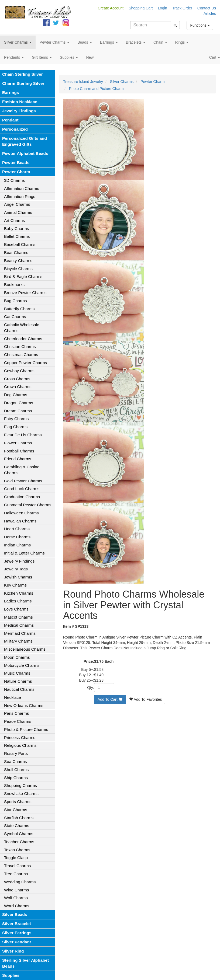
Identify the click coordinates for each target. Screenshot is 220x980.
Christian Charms (20, 346)
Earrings (11, 93)
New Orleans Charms (24, 705)
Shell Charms (16, 770)
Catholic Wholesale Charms (22, 328)
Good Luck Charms (22, 489)
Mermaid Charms (20, 633)
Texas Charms (17, 850)
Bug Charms (16, 301)
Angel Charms (17, 204)
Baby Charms (16, 229)
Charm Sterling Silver (23, 83)
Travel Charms (17, 866)
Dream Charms (18, 411)
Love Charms (16, 609)
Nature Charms (18, 681)
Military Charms (18, 641)
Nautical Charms (19, 689)
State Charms (17, 826)
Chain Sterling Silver (23, 74)
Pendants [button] (14, 57)
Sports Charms (18, 802)
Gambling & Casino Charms (22, 470)
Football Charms (19, 451)
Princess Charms (20, 737)
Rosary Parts (16, 753)
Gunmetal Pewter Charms (28, 505)
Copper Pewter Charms (25, 363)
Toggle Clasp (16, 858)
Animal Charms (18, 212)
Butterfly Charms (19, 309)
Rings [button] (182, 42)
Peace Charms (18, 721)
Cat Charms (15, 317)
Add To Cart (110, 699)
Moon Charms (17, 657)
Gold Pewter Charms (23, 481)
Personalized (15, 129)
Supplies (11, 975)
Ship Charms (16, 778)
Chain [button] (160, 42)
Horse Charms (17, 537)
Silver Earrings (17, 933)
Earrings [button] (109, 42)
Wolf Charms (16, 898)
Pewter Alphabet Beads (25, 153)
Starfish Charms (19, 818)
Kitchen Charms (19, 593)
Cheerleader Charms (23, 339)
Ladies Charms (18, 601)
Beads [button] (85, 42)
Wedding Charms (20, 882)
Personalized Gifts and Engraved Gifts (25, 141)
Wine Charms (16, 890)
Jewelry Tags (16, 569)
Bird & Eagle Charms (23, 276)
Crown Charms (18, 387)
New (90, 57)
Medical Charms (19, 625)
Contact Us (207, 8)
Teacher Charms (19, 842)
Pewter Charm (16, 172)
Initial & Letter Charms (24, 553)
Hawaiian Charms (20, 521)
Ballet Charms (17, 236)
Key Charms (15, 585)
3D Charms (14, 180)
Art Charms (14, 220)
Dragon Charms (19, 403)
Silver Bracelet (17, 924)
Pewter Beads (16, 163)
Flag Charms (16, 427)
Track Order (182, 8)
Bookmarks (14, 285)
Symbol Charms (19, 834)
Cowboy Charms (19, 371)
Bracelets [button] (136, 42)
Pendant (10, 120)
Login (163, 8)
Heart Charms (17, 529)
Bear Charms (16, 252)
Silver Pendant (17, 942)
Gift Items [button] (42, 57)
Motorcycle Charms (22, 665)
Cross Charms (17, 379)
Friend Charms (18, 459)
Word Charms (17, 906)
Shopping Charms (20, 785)
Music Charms (17, 673)
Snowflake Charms (21, 794)
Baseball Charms (20, 244)
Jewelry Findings (19, 111)
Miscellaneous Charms (25, 649)
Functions (200, 25)
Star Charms (16, 810)
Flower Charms (18, 443)
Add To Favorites (146, 699)
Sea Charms (16, 761)
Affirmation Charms (22, 188)
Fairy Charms (16, 419)
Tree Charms (16, 874)
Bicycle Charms (18, 269)
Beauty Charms (18, 261)
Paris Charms (16, 713)
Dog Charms (16, 395)
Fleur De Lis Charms (23, 435)
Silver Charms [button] (18, 42)
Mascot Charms (18, 617)
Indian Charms (17, 545)
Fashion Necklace (20, 102)
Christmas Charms (21, 355)
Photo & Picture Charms (26, 729)
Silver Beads (15, 914)
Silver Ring (13, 951)
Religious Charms (20, 745)
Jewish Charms (18, 577)
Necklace (13, 697)
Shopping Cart (141, 8)
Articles (210, 13)
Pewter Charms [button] (54, 42)
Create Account (111, 8)
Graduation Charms (22, 497)
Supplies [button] (69, 57)
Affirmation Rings (20, 196)
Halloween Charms (21, 513)
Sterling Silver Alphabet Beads (25, 963)
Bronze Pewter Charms (25, 293)
